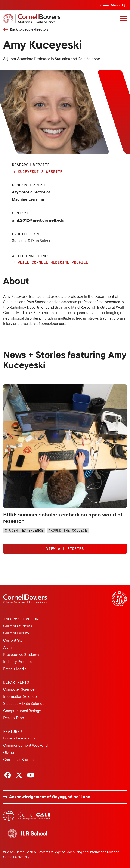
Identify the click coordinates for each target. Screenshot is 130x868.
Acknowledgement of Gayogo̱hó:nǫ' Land (50, 797)
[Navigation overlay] (123, 19)
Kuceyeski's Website (40, 172)
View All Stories (65, 548)
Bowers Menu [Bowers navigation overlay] (109, 5)
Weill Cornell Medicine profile (53, 262)
